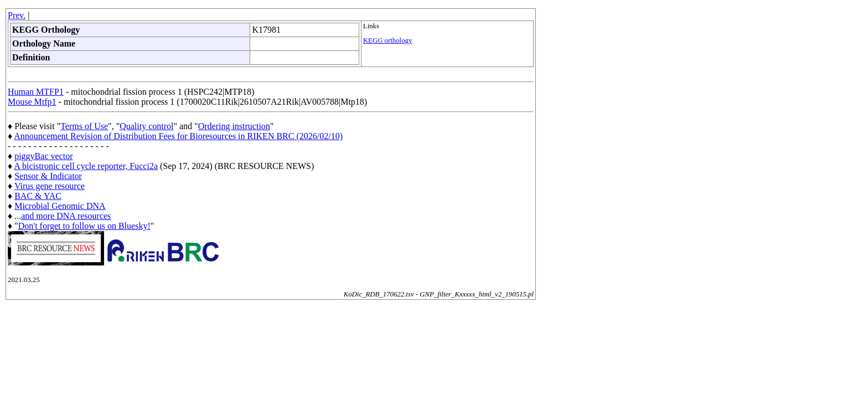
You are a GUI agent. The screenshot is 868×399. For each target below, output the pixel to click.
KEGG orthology (388, 40)
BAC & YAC (38, 196)
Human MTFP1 (36, 92)
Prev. (17, 15)
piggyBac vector (43, 156)
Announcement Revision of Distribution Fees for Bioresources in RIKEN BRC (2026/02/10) (178, 136)
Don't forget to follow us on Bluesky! (84, 226)
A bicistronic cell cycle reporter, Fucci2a (86, 166)
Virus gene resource (50, 186)
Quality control (146, 126)
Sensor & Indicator (48, 176)
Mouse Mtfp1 (32, 102)
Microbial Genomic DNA (60, 206)
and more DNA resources (66, 216)
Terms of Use (84, 126)
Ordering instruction (234, 126)
